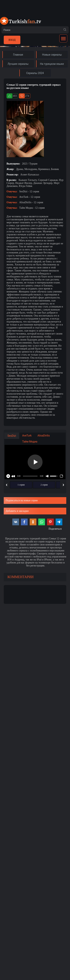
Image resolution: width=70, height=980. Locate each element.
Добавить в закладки (17, 511)
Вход (12, 40)
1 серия (21, 485)
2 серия (44, 485)
